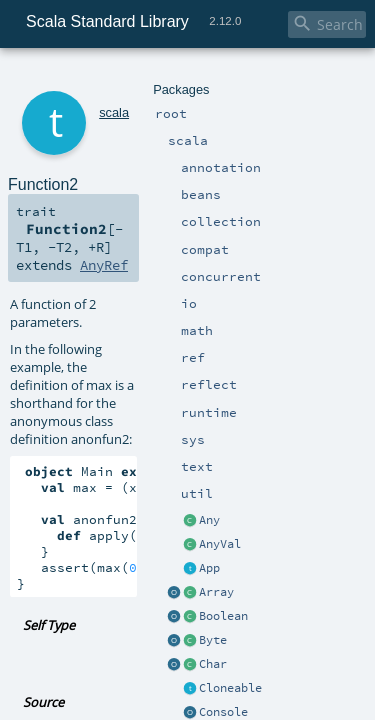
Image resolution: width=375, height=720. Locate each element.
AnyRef (315, 182)
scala (87, 77)
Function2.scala (197, 475)
